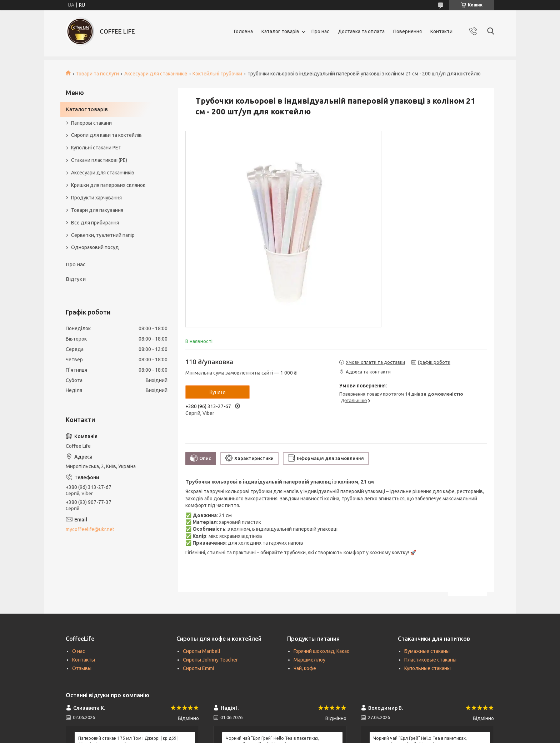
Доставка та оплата (361, 31)
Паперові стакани (91, 123)
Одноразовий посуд (95, 247)
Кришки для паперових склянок (108, 185)
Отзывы (82, 668)
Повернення (407, 31)
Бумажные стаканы (427, 651)
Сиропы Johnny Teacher (210, 660)
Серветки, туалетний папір (103, 235)
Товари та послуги (97, 74)
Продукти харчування (96, 198)
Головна (243, 31)
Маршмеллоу (309, 660)
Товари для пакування (97, 210)
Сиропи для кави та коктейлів (106, 135)
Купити (218, 392)
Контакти (441, 31)
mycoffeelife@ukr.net (90, 529)
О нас (79, 651)
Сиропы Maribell (202, 651)
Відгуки (76, 279)
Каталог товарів (280, 31)
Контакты (84, 660)
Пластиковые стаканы (430, 660)
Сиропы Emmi (198, 668)
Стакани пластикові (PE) (99, 160)
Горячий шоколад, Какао (322, 651)
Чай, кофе (305, 668)
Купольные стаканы (427, 668)
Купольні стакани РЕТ (96, 148)
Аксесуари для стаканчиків (156, 74)
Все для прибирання (95, 223)
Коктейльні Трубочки (217, 74)
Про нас (320, 31)
